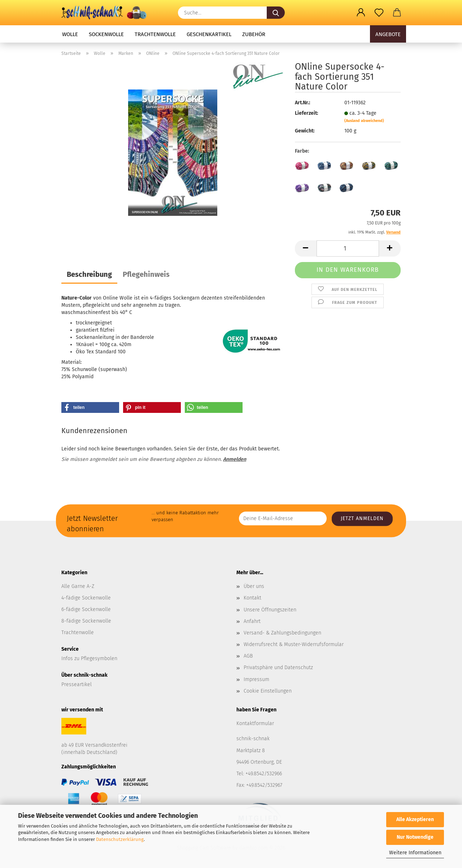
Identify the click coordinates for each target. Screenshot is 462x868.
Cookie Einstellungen (268, 691)
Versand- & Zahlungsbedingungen (282, 633)
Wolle (70, 34)
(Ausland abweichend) (364, 121)
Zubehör (254, 34)
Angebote (388, 34)
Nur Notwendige (415, 837)
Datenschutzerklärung (120, 839)
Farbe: (302, 151)
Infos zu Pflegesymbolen (89, 658)
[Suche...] (276, 13)
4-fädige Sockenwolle (86, 598)
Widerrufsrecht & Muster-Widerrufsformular (294, 644)
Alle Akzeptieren (415, 819)
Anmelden (235, 459)
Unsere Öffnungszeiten (270, 610)
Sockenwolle (106, 34)
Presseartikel (77, 684)
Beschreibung (89, 274)
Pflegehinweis (146, 274)
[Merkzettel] (379, 13)
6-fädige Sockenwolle (86, 609)
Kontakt (252, 598)
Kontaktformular (255, 723)
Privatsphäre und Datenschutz (278, 668)
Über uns (254, 586)
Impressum (256, 679)
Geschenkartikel (209, 34)
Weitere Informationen (415, 853)
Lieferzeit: (306, 113)
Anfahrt (252, 621)
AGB (248, 656)
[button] (361, 13)
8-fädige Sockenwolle (86, 621)
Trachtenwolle (155, 34)
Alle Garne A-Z (78, 586)
